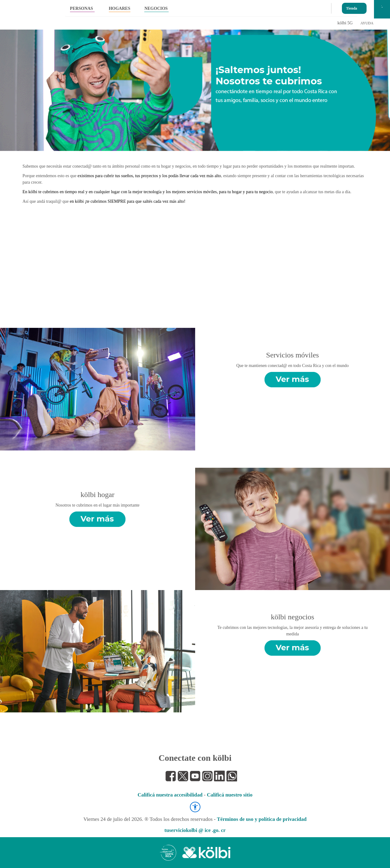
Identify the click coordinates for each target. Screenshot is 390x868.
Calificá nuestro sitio (230, 795)
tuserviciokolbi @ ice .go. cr (195, 830)
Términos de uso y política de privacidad (262, 819)
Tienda (352, 7)
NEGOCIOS (156, 8)
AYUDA (367, 23)
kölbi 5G (345, 23)
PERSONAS (82, 8)
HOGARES (120, 8)
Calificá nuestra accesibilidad (170, 795)
